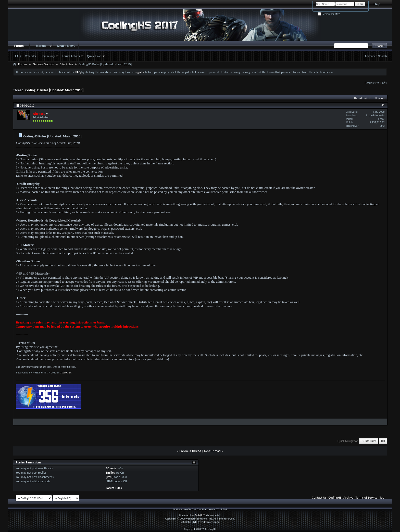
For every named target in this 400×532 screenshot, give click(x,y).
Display (379, 98)
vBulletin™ (199, 515)
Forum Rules (114, 488)
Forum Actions (71, 56)
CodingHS (335, 497)
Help (377, 4)
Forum (19, 46)
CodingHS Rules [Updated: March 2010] (54, 90)
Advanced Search (376, 56)
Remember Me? (329, 14)
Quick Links (94, 56)
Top (383, 441)
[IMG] (110, 477)
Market (41, 46)
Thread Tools (361, 98)
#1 (383, 105)
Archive (348, 497)
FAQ (18, 56)
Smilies (110, 473)
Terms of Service (367, 497)
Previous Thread (190, 451)
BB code (111, 468)
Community (48, 56)
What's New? (66, 46)
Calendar (30, 56)
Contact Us (319, 497)
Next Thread (212, 451)
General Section (43, 64)
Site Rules (66, 64)
